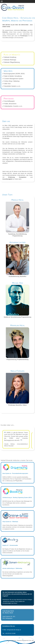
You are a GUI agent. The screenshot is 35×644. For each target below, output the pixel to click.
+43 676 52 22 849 (10, 633)
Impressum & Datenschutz (11, 640)
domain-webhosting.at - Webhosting (12, 568)
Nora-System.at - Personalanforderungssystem (15, 473)
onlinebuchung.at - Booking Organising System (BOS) (17, 498)
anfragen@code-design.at (14, 630)
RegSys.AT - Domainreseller (10, 545)
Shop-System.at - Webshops (10, 522)
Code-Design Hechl (25, 640)
